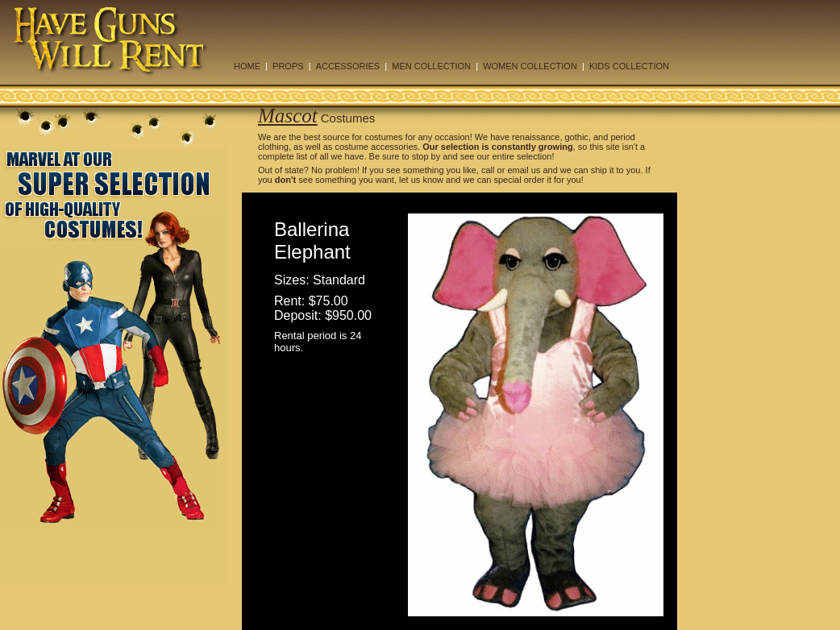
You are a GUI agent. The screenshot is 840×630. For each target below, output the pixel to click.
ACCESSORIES (348, 66)
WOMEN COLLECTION (530, 66)
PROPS (288, 66)
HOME (247, 66)
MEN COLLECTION (431, 66)
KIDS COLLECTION (629, 66)
